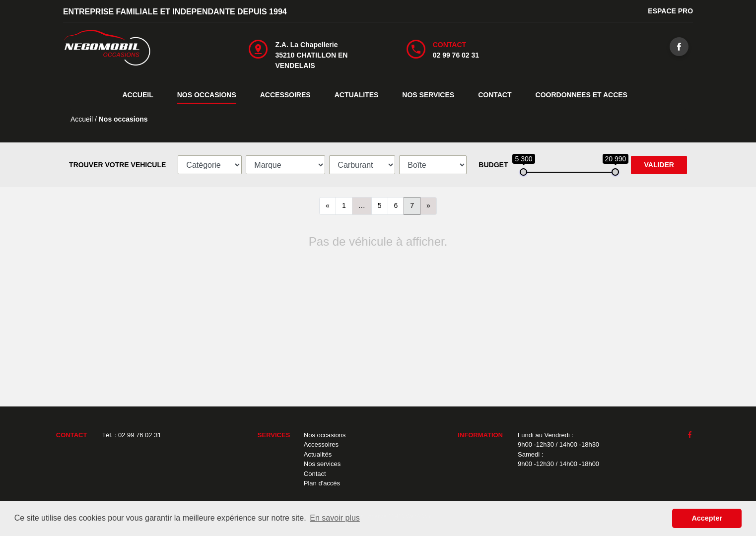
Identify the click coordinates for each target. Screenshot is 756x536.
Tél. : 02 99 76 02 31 (131, 435)
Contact (315, 474)
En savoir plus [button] (335, 518)
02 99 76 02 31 (456, 55)
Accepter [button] (707, 518)
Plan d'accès (322, 483)
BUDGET (493, 165)
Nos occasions (325, 435)
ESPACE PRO (670, 11)
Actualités (318, 454)
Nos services (322, 464)
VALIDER (659, 165)
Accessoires (321, 444)
